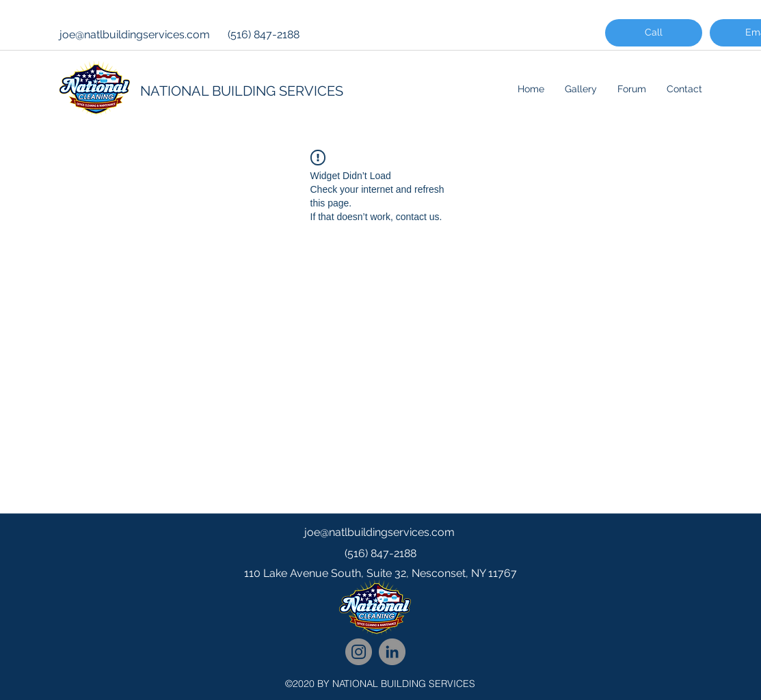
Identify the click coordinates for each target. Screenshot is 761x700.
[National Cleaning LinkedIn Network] (392, 652)
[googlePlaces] (381, 601)
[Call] (654, 33)
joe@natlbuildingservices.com (135, 35)
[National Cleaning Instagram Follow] (359, 652)
